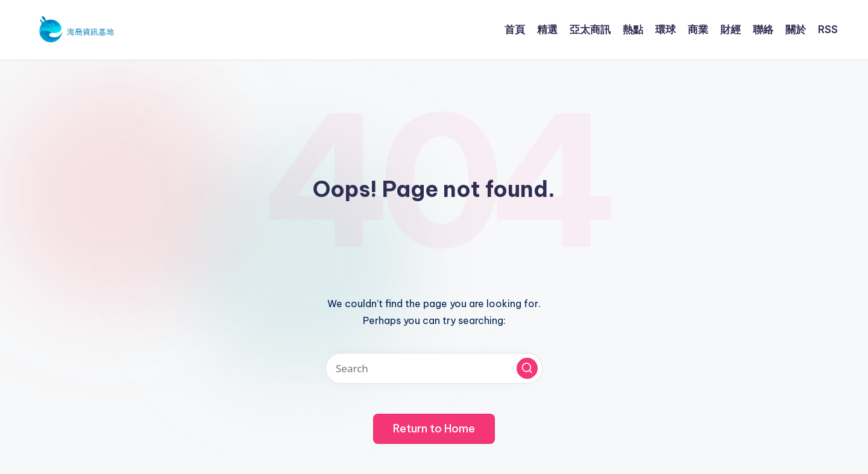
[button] (527, 368)
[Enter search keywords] (434, 368)
